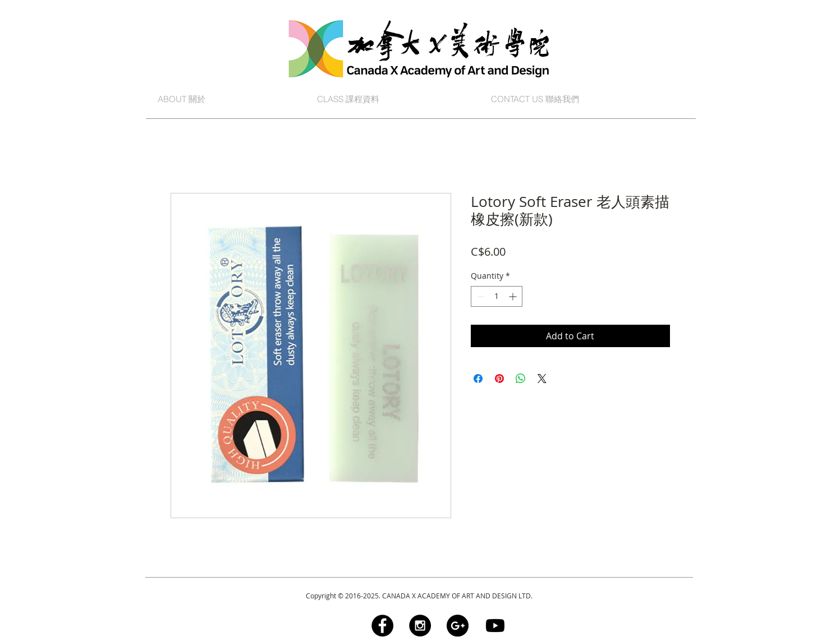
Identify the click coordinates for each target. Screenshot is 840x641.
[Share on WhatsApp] (521, 379)
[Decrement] (479, 296)
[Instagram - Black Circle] (420, 626)
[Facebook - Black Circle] (382, 626)
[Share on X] (542, 379)
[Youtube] (495, 626)
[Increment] (514, 296)
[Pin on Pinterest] (499, 379)
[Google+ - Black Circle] (458, 626)
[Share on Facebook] (478, 379)
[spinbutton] (497, 296)
